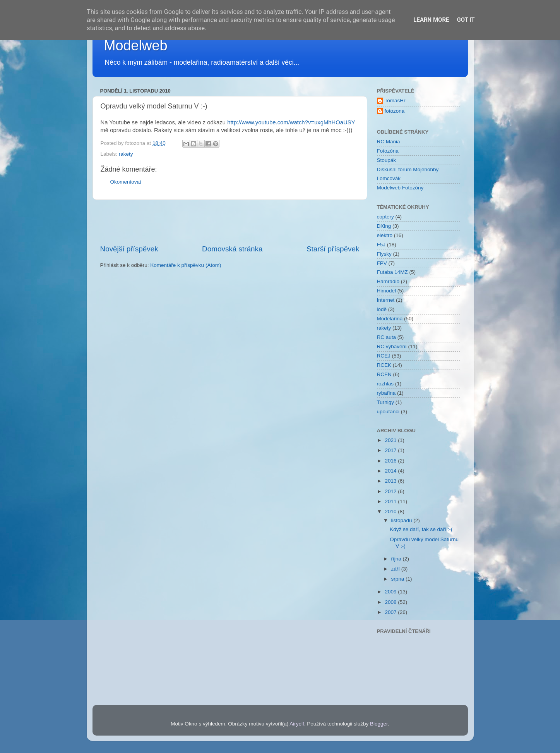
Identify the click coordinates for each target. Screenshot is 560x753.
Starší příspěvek (333, 249)
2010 (391, 511)
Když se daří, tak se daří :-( (421, 529)
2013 (391, 481)
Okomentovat (126, 182)
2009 (391, 592)
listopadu (402, 520)
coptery (385, 217)
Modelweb (136, 46)
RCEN (384, 374)
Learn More (431, 20)
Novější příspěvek (129, 249)
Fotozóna (388, 151)
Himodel (387, 291)
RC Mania (389, 142)
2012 (391, 491)
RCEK (384, 365)
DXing (384, 226)
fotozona (395, 111)
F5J (381, 245)
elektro (385, 235)
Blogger (379, 724)
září (396, 569)
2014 (391, 471)
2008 (391, 602)
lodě (382, 309)
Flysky (384, 254)
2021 (391, 440)
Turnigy (386, 402)
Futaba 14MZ (392, 272)
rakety (126, 154)
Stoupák (387, 160)
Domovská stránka (232, 249)
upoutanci (388, 412)
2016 (391, 461)
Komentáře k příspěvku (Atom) (186, 265)
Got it (466, 20)
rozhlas (385, 384)
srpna (399, 579)
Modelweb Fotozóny (400, 188)
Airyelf (297, 724)
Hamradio (388, 281)
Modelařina (390, 319)
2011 (391, 501)
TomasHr (395, 101)
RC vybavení (392, 346)
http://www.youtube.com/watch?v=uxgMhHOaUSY (291, 122)
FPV (382, 263)
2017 (391, 450)
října (397, 559)
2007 (391, 612)
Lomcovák (389, 178)
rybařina (386, 393)
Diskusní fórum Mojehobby (408, 169)
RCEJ (384, 356)
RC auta (387, 337)
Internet (386, 300)
